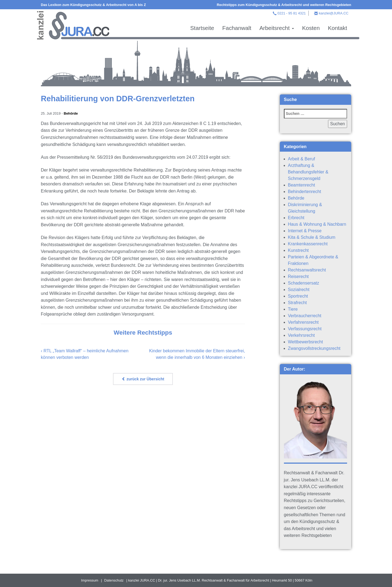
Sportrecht (298, 296)
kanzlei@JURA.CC (334, 13)
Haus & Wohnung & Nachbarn (317, 224)
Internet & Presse (305, 231)
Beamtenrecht (302, 185)
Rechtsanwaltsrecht (307, 270)
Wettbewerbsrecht (306, 342)
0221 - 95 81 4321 (292, 13)
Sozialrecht (299, 290)
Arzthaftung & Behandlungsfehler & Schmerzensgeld (308, 172)
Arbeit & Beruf (302, 159)
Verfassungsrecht (305, 329)
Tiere (293, 309)
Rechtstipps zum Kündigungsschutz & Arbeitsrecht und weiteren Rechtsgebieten (284, 5)
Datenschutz (114, 580)
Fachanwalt (237, 28)
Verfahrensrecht (303, 322)
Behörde (71, 113)
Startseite (202, 28)
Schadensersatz (304, 283)
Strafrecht (297, 303)
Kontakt (337, 28)
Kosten (311, 28)
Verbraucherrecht (305, 316)
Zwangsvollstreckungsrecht (314, 348)
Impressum (90, 580)
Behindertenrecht (305, 192)
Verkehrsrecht (301, 335)
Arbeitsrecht (277, 28)
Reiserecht (298, 276)
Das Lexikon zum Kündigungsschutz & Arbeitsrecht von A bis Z (93, 5)
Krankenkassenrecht (308, 244)
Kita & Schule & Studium (312, 237)
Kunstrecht (298, 250)
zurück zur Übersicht (143, 379)
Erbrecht (296, 218)
